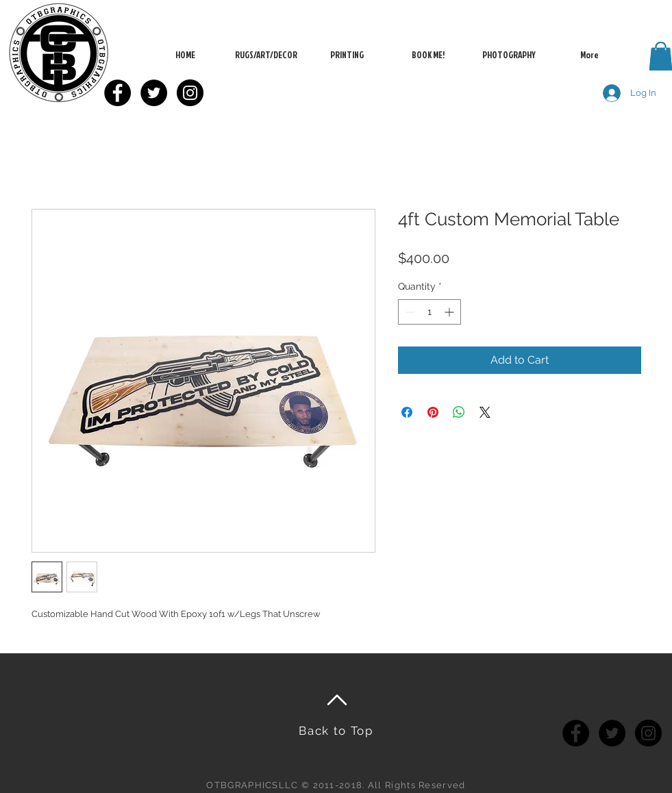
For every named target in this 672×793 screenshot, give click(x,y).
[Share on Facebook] (407, 412)
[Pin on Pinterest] (433, 412)
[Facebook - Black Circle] (117, 93)
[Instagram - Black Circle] (190, 93)
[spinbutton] (430, 312)
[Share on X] (485, 412)
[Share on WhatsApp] (459, 412)
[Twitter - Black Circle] (154, 93)
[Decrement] (409, 312)
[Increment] (450, 312)
